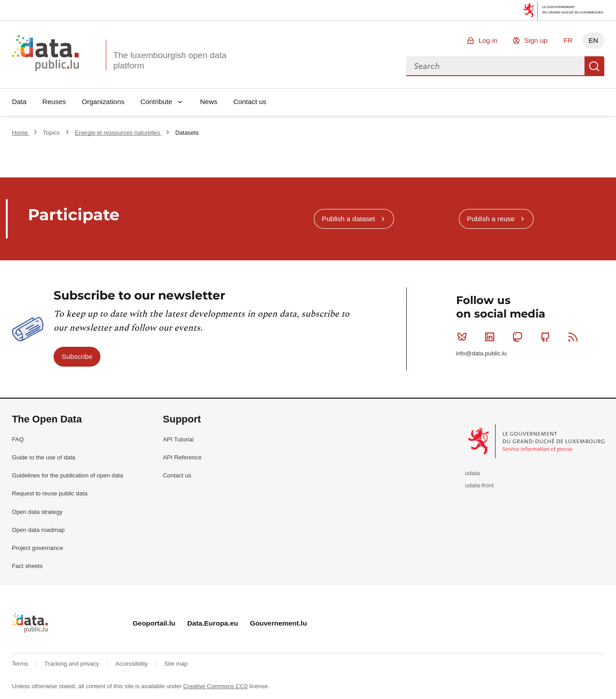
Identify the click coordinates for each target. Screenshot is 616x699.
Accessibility (132, 664)
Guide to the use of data (43, 457)
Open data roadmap (38, 530)
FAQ (18, 439)
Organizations (103, 102)
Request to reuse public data (50, 493)
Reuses (54, 102)
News (208, 102)
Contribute (156, 102)
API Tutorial (178, 439)
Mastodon (519, 337)
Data (19, 102)
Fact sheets (27, 566)
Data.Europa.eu (213, 623)
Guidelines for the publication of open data (67, 475)
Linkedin (491, 337)
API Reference (182, 457)
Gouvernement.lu (279, 623)
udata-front (480, 485)
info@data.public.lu (481, 353)
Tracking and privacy (73, 664)
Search (594, 66)
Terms (21, 664)
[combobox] (495, 66)
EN (593, 40)
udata (473, 473)
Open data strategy (37, 512)
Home (20, 133)
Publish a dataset (349, 219)
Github (547, 337)
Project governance (37, 548)
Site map (176, 664)
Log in (488, 40)
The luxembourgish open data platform (170, 60)
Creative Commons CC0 (215, 686)
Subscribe (77, 356)
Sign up (536, 40)
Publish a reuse (491, 219)
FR (568, 40)
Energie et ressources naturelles (118, 133)
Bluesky (464, 337)
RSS (575, 337)
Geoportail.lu (154, 623)
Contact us (250, 102)
